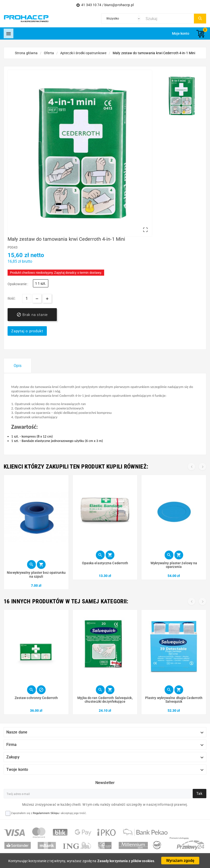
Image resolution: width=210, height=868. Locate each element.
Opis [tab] (18, 366)
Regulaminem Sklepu (46, 813)
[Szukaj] (169, 19)
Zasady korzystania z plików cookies (126, 861)
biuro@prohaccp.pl (119, 5)
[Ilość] (27, 298)
